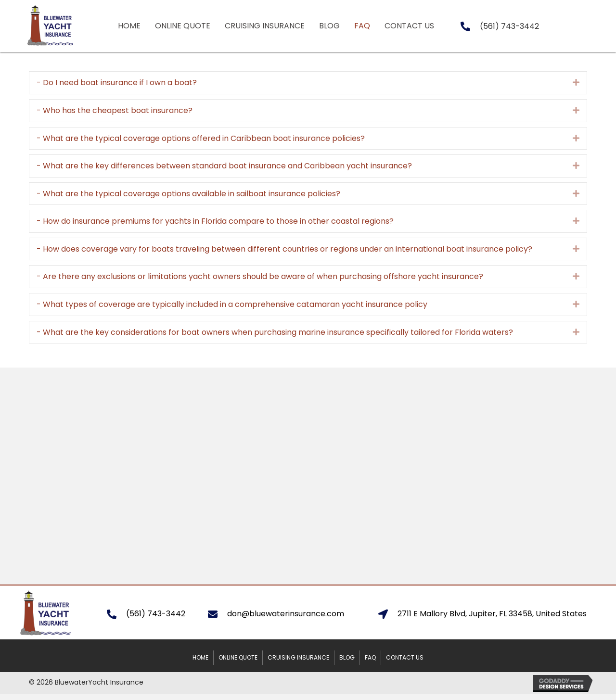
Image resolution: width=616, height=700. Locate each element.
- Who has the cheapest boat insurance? (115, 110)
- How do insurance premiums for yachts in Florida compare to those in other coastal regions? (215, 221)
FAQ (370, 657)
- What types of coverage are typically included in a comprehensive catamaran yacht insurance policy (232, 304)
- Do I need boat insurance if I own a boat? (117, 83)
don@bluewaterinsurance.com (286, 614)
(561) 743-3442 (156, 614)
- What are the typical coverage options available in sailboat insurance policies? (188, 194)
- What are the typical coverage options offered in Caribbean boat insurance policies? (201, 138)
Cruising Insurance (298, 657)
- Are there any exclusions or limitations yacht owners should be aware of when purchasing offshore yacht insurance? (260, 276)
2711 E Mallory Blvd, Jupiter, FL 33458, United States (492, 614)
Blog (347, 657)
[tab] (308, 83)
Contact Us (405, 657)
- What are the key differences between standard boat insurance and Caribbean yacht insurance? (224, 166)
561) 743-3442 (511, 26)
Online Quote (238, 657)
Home (200, 657)
